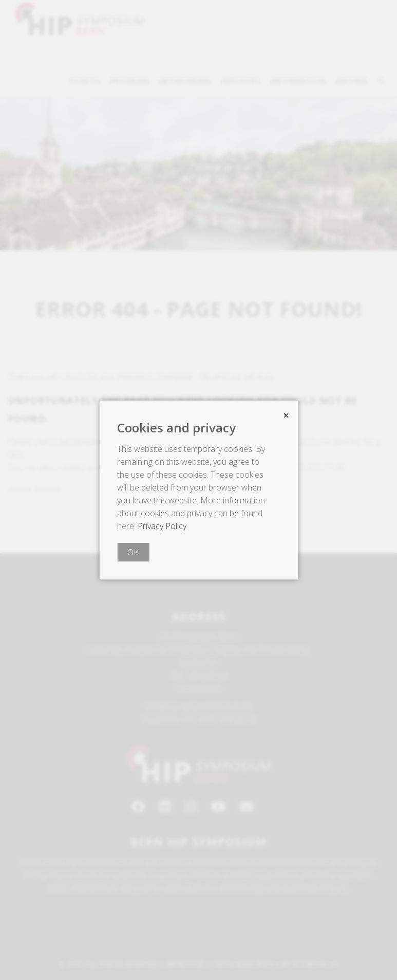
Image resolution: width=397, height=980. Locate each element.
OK (133, 552)
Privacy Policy (162, 526)
